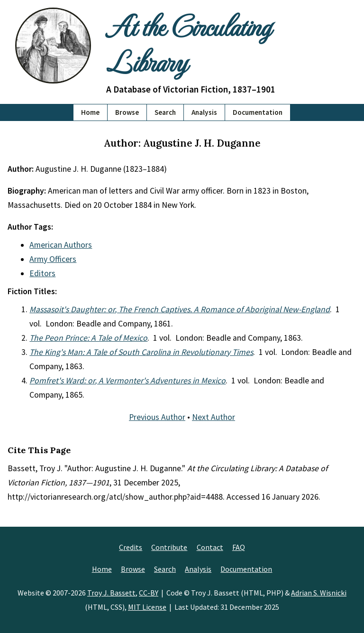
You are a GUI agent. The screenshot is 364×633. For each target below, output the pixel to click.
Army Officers (53, 259)
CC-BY (149, 593)
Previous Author (157, 417)
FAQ (239, 547)
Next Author (214, 417)
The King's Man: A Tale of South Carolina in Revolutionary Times (141, 352)
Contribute (169, 547)
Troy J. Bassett (111, 593)
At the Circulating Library (188, 43)
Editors (42, 273)
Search (165, 112)
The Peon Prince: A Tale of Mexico (88, 338)
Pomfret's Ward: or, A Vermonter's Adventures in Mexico (127, 381)
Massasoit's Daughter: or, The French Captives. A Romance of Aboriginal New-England (180, 309)
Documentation (258, 112)
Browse (127, 112)
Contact (210, 547)
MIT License (147, 607)
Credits (131, 547)
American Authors (61, 245)
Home (90, 112)
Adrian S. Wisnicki (319, 593)
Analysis (204, 112)
